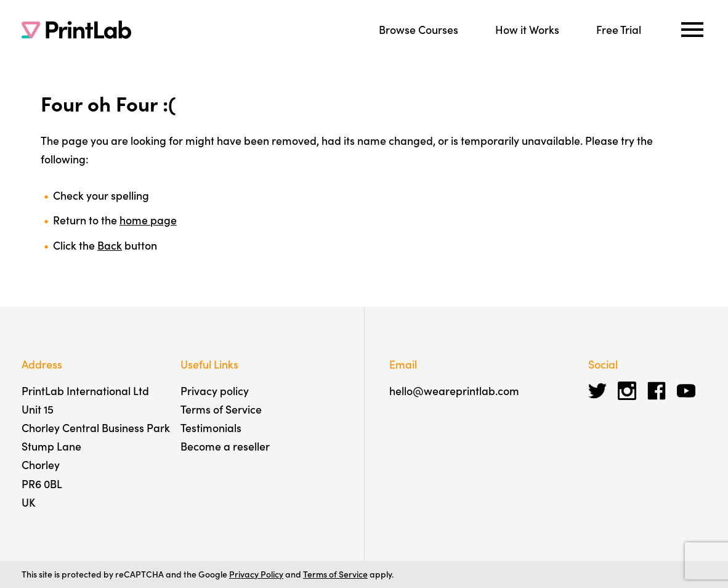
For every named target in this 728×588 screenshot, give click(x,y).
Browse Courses (419, 29)
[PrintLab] (76, 30)
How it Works (527, 29)
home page (148, 220)
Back (110, 245)
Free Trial (619, 29)
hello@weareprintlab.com (454, 390)
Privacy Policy (256, 574)
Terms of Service (221, 409)
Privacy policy (215, 390)
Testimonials (211, 427)
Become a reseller (225, 446)
